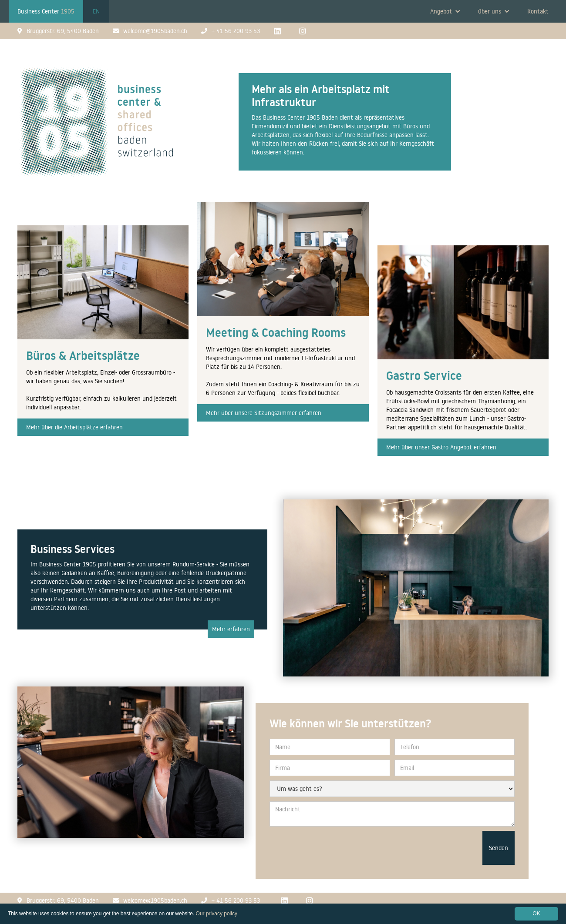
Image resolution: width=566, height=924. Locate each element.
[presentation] (412, 848)
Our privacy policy (217, 914)
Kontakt (538, 11)
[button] (445, 11)
